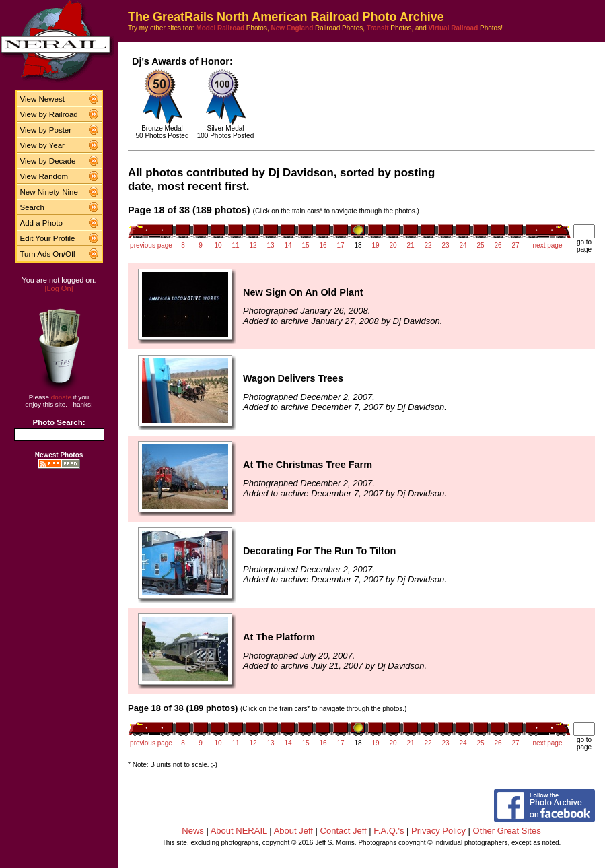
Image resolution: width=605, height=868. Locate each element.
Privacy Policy (438, 831)
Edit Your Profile (48, 238)
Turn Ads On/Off (48, 254)
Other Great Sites (507, 831)
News (193, 831)
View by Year (42, 145)
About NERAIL (239, 831)
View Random (44, 176)
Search (33, 207)
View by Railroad (49, 114)
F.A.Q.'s (389, 831)
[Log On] (59, 288)
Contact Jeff (344, 831)
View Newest (42, 99)
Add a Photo (41, 223)
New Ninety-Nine (49, 192)
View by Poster (46, 130)
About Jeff (293, 831)
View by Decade (48, 161)
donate (61, 397)
